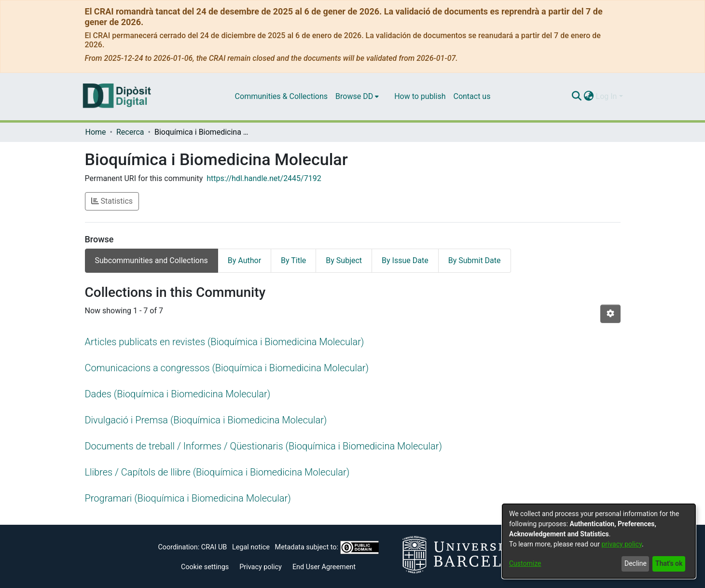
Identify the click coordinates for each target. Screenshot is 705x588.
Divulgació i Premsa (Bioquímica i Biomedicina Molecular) (206, 420)
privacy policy (622, 544)
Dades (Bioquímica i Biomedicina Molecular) (178, 394)
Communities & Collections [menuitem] (281, 96)
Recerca (130, 132)
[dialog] (599, 541)
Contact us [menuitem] (472, 96)
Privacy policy (261, 567)
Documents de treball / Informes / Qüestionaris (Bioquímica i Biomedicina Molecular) (264, 446)
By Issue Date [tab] (405, 260)
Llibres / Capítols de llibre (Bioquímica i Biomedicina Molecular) (217, 472)
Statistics (112, 201)
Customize (525, 563)
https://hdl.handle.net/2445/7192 (264, 178)
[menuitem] (357, 97)
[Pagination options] (610, 314)
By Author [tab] (244, 260)
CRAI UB (214, 547)
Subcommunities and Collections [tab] (152, 260)
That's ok (669, 563)
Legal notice (251, 547)
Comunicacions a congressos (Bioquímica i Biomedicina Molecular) (227, 368)
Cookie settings (205, 567)
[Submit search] (577, 97)
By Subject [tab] (344, 260)
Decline (636, 563)
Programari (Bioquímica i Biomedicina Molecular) (188, 498)
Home (96, 132)
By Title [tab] (293, 260)
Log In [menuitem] (607, 96)
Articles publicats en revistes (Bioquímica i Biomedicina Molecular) (225, 342)
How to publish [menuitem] (420, 96)
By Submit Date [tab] (475, 260)
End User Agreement (324, 567)
